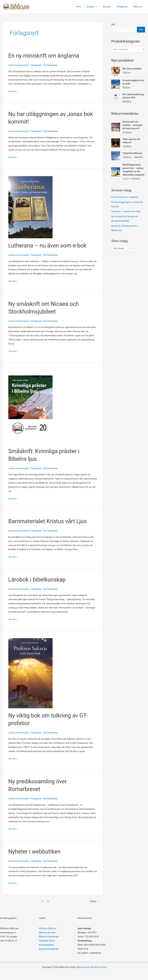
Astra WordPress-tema (96, 967)
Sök (113, 25)
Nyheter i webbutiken (36, 852)
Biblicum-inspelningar (49, 937)
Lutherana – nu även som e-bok (49, 245)
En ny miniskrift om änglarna (46, 56)
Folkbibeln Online (47, 941)
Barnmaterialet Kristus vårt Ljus (50, 521)
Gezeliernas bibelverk (49, 949)
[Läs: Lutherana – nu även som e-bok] (30, 207)
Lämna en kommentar (19, 65)
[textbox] (127, 50)
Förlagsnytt (124, 7)
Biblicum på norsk (48, 933)
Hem (85, 7)
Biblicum (139, 7)
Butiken (96, 7)
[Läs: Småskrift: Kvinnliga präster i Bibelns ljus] (30, 407)
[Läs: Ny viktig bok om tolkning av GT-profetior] (30, 673)
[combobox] (128, 50)
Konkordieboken (47, 945)
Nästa (94, 901)
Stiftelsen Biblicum (48, 928)
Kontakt (110, 7)
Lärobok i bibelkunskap (39, 580)
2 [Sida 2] (48, 901)
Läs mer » (13, 91)
